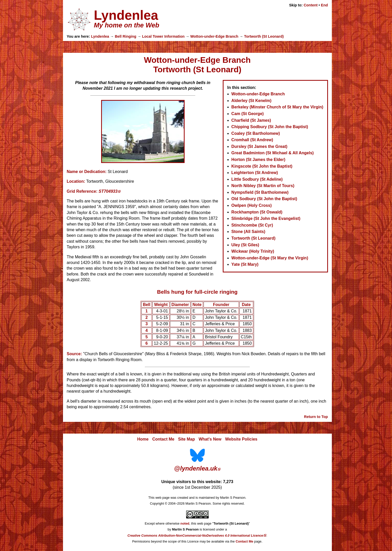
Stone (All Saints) (248, 232)
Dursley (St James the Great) (259, 146)
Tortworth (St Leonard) (264, 36)
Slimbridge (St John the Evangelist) (266, 218)
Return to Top (316, 417)
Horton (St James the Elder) (258, 160)
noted (185, 523)
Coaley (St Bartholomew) (256, 133)
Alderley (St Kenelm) (251, 101)
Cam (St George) (248, 114)
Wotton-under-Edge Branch (214, 36)
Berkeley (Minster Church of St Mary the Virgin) (277, 107)
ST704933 (108, 191)
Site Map (186, 439)
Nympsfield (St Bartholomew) (260, 192)
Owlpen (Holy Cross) (252, 205)
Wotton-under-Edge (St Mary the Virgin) (270, 258)
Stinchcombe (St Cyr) (252, 225)
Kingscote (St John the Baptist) (262, 166)
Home (143, 439)
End (324, 5)
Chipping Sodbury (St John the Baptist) (270, 127)
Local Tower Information (163, 36)
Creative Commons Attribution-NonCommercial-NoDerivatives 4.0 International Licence (195, 535)
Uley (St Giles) (245, 245)
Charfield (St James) (251, 120)
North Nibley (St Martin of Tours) (263, 186)
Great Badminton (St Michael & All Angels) (273, 153)
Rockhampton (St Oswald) (257, 212)
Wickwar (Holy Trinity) (253, 251)
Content (311, 5)
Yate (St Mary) (245, 264)
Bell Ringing (125, 36)
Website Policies (241, 439)
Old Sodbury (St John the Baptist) (264, 199)
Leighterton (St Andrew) (255, 173)
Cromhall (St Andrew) (252, 140)
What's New (210, 439)
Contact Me (163, 439)
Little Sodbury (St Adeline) (257, 179)
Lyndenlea (100, 36)
